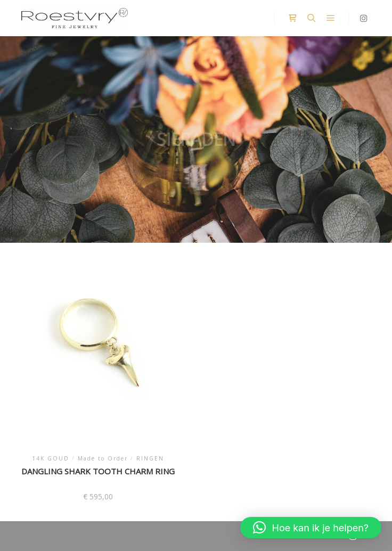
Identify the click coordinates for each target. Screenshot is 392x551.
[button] (311, 528)
